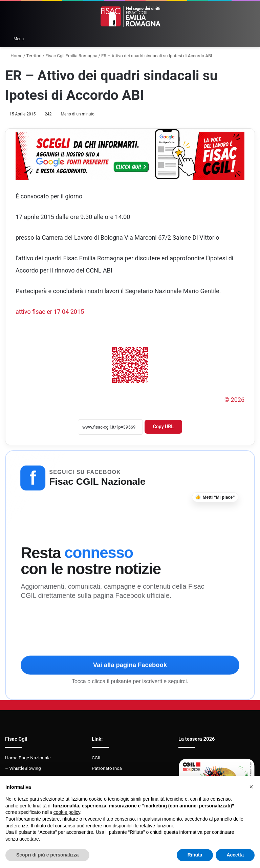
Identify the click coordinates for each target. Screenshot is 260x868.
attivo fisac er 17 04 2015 (50, 312)
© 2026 (234, 400)
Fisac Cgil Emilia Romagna (71, 56)
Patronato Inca (107, 768)
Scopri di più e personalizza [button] (47, 855)
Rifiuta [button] (195, 855)
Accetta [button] (235, 855)
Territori (34, 56)
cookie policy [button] (67, 812)
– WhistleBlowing (23, 768)
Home (14, 56)
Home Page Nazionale (28, 758)
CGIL (97, 758)
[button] (251, 787)
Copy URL (163, 427)
